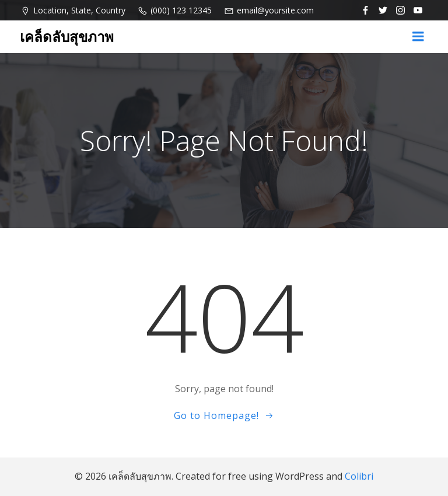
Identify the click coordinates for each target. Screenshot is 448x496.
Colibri (359, 476)
